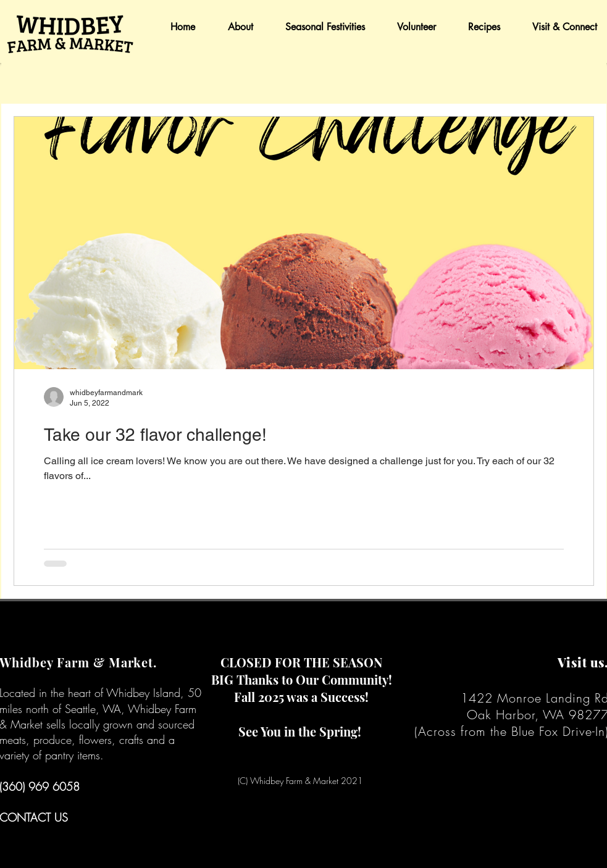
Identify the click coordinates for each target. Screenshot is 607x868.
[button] (233, 27)
